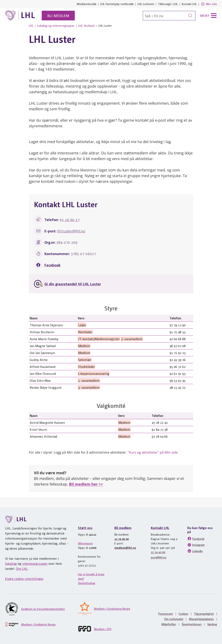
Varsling (212, 624)
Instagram (196, 545)
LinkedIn (195, 551)
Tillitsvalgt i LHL (168, 4)
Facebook (52, 265)
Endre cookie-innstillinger (24, 579)
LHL (31, 25)
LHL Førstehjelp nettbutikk (117, 4)
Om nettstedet (174, 619)
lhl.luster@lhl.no (71, 231)
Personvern (166, 614)
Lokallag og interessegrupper (56, 25)
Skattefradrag (87, 583)
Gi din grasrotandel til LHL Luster (73, 284)
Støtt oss (85, 528)
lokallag (11, 563)
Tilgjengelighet (204, 614)
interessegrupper (35, 563)
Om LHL (22, 568)
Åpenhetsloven (192, 624)
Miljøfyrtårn (169, 624)
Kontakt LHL (189, 4)
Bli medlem (58, 15)
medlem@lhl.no (125, 548)
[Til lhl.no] (20, 16)
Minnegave (85, 543)
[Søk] (169, 16)
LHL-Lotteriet (146, 4)
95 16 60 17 (70, 219)
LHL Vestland (86, 25)
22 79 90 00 (122, 539)
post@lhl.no (159, 557)
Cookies (183, 614)
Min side (209, 4)
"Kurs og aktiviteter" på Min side (153, 452)
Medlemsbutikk (86, 4)
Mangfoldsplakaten (201, 619)
